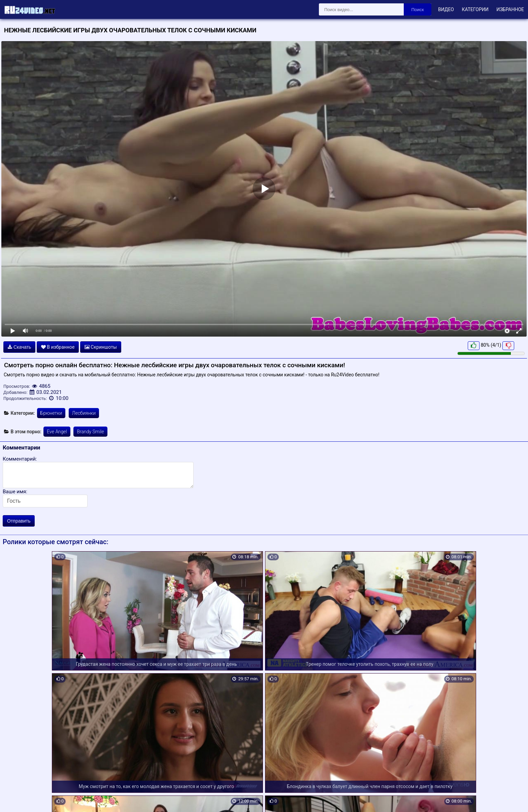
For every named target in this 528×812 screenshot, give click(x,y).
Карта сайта (15, 799)
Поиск (418, 10)
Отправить (19, 521)
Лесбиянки (84, 413)
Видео (446, 9)
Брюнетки (51, 413)
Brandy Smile (90, 432)
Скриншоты (101, 347)
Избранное (510, 9)
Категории (475, 9)
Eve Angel (57, 432)
